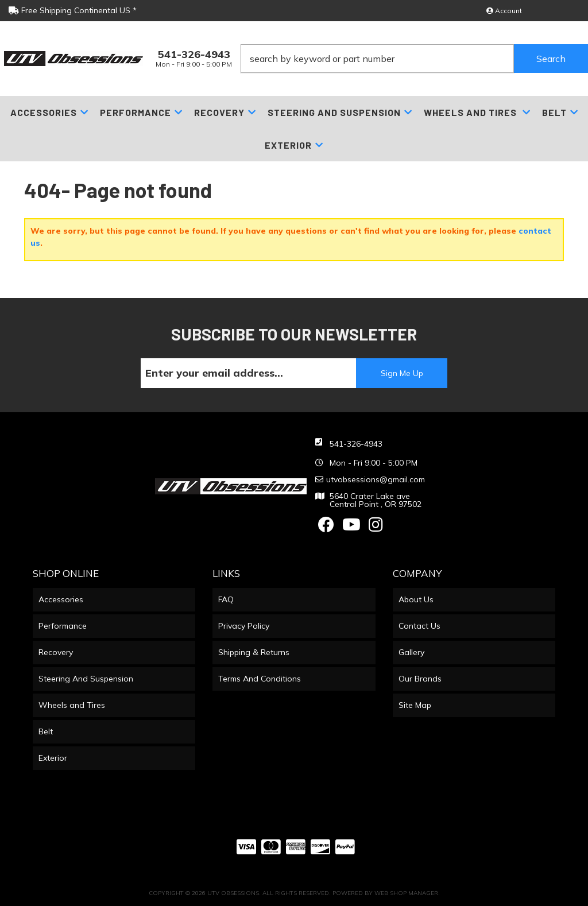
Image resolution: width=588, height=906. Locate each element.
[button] (414, 59)
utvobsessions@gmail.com (376, 479)
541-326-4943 (356, 444)
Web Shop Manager (406, 893)
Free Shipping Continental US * (73, 10)
